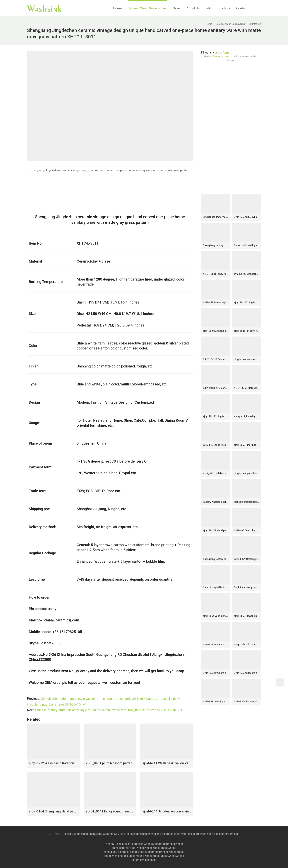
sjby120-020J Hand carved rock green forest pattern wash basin (215, 331)
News (177, 8)
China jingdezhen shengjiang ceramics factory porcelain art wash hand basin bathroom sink (182, 834)
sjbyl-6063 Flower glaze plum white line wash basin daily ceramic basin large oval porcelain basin (246, 616)
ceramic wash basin (144, 860)
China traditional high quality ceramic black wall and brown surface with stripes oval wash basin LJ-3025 (246, 245)
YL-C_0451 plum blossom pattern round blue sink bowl (110, 763)
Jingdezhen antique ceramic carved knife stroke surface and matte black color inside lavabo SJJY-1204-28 (246, 359)
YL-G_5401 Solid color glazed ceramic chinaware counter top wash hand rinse (215, 474)
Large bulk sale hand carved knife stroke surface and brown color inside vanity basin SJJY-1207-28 (246, 645)
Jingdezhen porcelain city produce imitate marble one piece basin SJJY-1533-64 (246, 474)
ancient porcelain (133, 844)
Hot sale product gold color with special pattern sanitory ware (246, 502)
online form (222, 53)
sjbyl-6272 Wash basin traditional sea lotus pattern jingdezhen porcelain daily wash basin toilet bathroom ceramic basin (53, 763)
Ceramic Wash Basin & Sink (147, 8)
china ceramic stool (124, 848)
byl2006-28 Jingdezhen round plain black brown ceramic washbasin (246, 274)
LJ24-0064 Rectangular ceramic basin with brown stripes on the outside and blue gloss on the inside (246, 702)
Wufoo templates (219, 56)
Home (117, 8)
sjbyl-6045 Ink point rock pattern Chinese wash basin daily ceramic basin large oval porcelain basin (246, 331)
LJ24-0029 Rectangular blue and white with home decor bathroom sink (246, 559)
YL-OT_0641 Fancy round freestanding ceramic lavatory (110, 811)
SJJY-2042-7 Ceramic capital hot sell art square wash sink (215, 359)
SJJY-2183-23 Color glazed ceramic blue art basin (215, 388)
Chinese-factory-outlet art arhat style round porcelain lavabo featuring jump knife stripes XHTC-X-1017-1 (109, 710)
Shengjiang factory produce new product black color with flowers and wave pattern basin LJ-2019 (215, 559)
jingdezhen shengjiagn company (124, 856)
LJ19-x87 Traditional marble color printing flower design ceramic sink (215, 645)
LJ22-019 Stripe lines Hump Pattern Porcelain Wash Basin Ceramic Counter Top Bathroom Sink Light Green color (215, 445)
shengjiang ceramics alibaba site (124, 852)
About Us (193, 8)
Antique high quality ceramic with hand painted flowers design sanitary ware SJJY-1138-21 (246, 416)
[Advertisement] (231, 128)
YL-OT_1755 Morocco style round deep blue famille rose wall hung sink (246, 388)
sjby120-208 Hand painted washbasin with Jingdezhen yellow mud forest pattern (215, 531)
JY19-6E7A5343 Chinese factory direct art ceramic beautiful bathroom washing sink (246, 673)
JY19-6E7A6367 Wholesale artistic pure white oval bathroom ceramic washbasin (246, 217)
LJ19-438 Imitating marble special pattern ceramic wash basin (215, 702)
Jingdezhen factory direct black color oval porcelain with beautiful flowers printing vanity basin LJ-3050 (215, 217)
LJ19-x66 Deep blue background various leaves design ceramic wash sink (246, 531)
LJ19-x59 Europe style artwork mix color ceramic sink (215, 303)
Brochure (224, 8)
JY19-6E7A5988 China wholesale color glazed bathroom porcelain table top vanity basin (215, 673)
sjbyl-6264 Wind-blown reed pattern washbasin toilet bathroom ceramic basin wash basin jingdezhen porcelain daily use (215, 616)
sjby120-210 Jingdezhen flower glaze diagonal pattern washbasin (246, 303)
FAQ (208, 8)
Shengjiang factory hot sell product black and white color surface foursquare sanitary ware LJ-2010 (215, 245)
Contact (242, 8)
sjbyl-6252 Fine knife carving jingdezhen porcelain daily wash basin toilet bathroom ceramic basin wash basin (246, 445)
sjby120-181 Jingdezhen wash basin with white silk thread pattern (215, 416)
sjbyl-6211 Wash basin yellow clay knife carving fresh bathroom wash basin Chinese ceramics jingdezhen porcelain (167, 763)
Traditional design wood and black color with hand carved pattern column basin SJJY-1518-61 (246, 587)
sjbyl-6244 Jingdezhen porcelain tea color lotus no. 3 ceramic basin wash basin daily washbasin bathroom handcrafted (167, 811)
